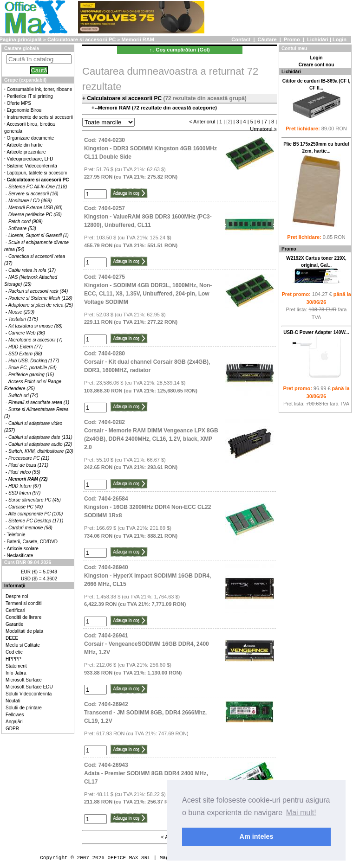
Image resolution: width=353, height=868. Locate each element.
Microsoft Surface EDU (29, 687)
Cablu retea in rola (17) (32, 270)
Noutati (13, 701)
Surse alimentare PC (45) (35, 500)
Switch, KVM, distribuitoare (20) (41, 451)
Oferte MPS (19, 103)
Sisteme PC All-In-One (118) (38, 187)
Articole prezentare (26, 152)
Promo (292, 39)
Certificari (15, 610)
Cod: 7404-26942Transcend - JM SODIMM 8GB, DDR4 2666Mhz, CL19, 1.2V (145, 713)
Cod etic (14, 652)
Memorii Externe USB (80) (36, 208)
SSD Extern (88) (25, 354)
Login (340, 39)
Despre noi (17, 596)
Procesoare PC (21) (29, 458)
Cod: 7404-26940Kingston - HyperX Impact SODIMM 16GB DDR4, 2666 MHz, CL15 (147, 576)
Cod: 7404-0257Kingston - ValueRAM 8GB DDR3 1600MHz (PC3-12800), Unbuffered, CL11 (148, 217)
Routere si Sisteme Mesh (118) (40, 298)
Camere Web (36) (27, 333)
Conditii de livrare (23, 617)
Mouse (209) (21, 312)
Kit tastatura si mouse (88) (36, 326)
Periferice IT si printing (30, 96)
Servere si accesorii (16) (33, 194)
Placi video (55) (24, 472)
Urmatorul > (263, 129)
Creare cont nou (317, 65)
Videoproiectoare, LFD (30, 159)
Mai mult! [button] (301, 813)
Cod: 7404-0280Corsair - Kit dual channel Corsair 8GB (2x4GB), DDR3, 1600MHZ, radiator (147, 362)
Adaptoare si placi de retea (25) (41, 305)
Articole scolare (23, 549)
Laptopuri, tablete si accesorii (37, 173)
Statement (16, 666)
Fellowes (15, 715)
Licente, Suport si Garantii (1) (39, 235)
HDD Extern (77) (26, 347)
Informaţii (15, 586)
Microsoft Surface (24, 680)
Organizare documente (31, 138)
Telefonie (16, 535)
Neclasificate (20, 556)
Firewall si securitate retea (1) (39, 402)
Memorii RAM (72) (28, 479)
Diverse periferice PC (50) (35, 215)
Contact (241, 39)
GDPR (12, 729)
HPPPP (13, 659)
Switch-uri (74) (23, 395)
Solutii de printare (24, 708)
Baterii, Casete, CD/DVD (32, 542)
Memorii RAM (138, 39)
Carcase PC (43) (26, 507)
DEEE (12, 638)
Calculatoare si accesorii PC (82, 39)
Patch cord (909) (26, 222)
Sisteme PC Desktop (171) (36, 521)
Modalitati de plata (24, 631)
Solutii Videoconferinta (29, 694)
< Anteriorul (202, 122)
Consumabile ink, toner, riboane (40, 89)
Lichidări (318, 39)
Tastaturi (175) (23, 319)
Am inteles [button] (257, 836)
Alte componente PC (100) (36, 514)
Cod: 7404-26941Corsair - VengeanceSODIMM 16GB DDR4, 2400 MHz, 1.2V (147, 644)
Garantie (14, 624)
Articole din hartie (25, 145)
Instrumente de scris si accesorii (40, 117)
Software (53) (22, 228)
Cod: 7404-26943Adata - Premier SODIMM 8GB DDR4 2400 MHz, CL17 (146, 773)
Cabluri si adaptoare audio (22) (40, 444)
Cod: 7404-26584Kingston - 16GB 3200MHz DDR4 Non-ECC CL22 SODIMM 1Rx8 (147, 507)
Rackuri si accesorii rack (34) (38, 291)
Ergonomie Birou (24, 110)
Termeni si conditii (24, 603)
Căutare (267, 39)
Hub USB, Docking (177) (34, 361)
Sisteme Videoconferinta (32, 166)
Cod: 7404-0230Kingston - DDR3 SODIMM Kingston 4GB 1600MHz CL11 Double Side (150, 148)
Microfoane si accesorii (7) (36, 340)
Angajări (14, 722)
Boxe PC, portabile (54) (33, 368)
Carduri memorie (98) (30, 528)
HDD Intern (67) (25, 486)
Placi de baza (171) (28, 465)
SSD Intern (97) (24, 493)
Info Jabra (16, 673)
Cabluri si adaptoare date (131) (40, 437)
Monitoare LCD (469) (30, 201)
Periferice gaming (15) (31, 375)
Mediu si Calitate (23, 645)
